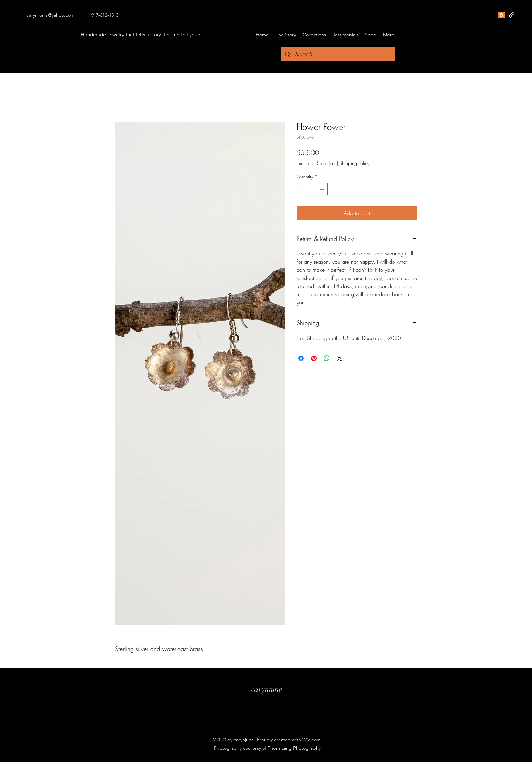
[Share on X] (340, 358)
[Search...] (337, 54)
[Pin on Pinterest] (314, 358)
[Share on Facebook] (301, 358)
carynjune (267, 689)
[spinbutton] (312, 189)
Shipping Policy (354, 163)
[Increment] (322, 189)
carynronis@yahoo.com (51, 15)
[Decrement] (302, 189)
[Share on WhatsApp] (327, 358)
